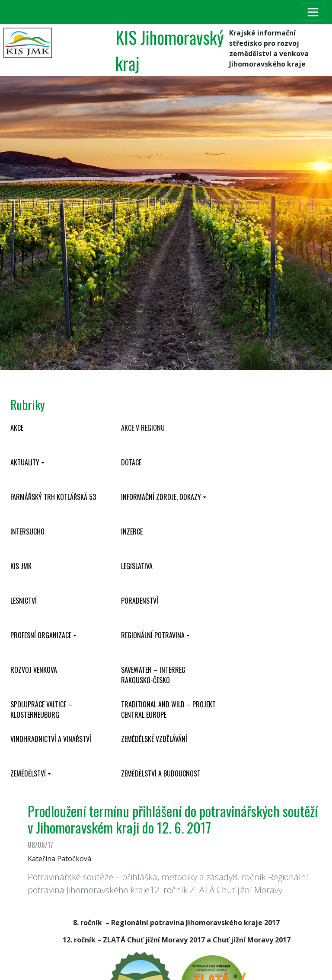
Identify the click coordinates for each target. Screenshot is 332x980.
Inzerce (132, 531)
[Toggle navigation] (313, 12)
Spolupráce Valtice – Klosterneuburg (41, 710)
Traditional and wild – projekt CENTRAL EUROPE (168, 710)
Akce (17, 428)
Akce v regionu (143, 428)
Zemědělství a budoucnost (161, 773)
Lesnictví (24, 601)
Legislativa (137, 566)
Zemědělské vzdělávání (154, 739)
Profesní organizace (41, 635)
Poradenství (140, 601)
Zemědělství (28, 773)
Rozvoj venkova (34, 670)
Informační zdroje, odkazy (161, 497)
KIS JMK (21, 566)
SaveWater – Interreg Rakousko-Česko (153, 675)
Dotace (131, 462)
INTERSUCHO (27, 531)
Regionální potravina (153, 635)
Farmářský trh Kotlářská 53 (53, 497)
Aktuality (25, 462)
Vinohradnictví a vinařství (51, 739)
